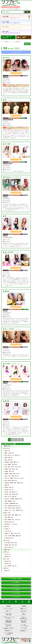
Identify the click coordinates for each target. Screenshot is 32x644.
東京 (5, 448)
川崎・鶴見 (8, 517)
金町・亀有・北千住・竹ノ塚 (11, 467)
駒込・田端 (8, 460)
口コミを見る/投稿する (16, 73)
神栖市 (7, 557)
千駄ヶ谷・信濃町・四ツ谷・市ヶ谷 (13, 478)
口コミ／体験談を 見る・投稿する (22, 37)
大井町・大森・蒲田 (9, 492)
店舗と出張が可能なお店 (24, 622)
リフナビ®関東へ (20, 582)
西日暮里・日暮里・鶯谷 (10, 462)
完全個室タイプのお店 (8, 628)
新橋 (6, 485)
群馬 (5, 568)
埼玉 (5, 540)
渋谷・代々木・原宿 (9, 497)
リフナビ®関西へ (20, 590)
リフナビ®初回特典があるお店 (8, 634)
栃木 (5, 559)
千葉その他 (8, 538)
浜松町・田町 (8, 487)
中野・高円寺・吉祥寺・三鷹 (11, 508)
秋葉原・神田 (8, 471)
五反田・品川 (8, 490)
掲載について (24, 609)
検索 (27, 12)
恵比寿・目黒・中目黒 (10, 494)
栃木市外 (7, 561)
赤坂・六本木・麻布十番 (10, 476)
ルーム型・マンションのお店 (24, 625)
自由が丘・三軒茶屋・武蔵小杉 (12, 499)
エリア (10, 602)
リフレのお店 (24, 628)
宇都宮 (7, 564)
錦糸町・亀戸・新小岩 (10, 469)
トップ (3, 602)
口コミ (16, 602)
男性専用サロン (8, 631)
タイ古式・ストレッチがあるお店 (8, 618)
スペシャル (12, 27)
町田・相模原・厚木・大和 (11, 520)
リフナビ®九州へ (20, 597)
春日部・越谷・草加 (9, 545)
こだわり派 (11, 22)
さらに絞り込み (16, 52)
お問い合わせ (24, 611)
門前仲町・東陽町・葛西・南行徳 (12, 483)
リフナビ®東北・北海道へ (19, 579)
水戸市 (7, 554)
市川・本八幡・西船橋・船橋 (11, 536)
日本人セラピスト (24, 614)
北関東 (5, 550)
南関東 (5, 446)
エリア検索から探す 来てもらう (7, 37)
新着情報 (29, 602)
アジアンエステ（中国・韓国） (8, 614)
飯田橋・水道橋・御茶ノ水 (11, 474)
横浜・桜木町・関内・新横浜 (11, 515)
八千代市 (7, 531)
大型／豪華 (12, 17)
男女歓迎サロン (24, 631)
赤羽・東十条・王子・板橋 (11, 455)
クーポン (22, 602)
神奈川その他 (8, 522)
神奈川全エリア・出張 (10, 524)
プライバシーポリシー (8, 609)
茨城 (5, 552)
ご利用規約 (24, 606)
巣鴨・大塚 (8, 458)
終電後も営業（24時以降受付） (8, 622)
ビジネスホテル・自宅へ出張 (8, 625)
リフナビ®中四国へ (20, 593)
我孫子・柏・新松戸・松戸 (11, 533)
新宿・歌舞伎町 (8, 501)
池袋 (6, 451)
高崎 (6, 570)
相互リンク (8, 611)
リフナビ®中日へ (20, 586)
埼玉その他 (8, 547)
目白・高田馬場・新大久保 (11, 506)
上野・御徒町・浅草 (9, 464)
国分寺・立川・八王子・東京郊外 (12, 510)
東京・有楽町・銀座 (9, 481)
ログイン (27, 44)
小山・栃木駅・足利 (9, 566)
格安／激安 (11, 32)
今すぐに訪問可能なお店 (24, 618)
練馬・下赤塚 (8, 453)
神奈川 (5, 513)
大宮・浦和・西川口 (9, 543)
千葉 (5, 527)
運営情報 (8, 606)
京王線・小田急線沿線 (10, 503)
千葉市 (7, 529)
